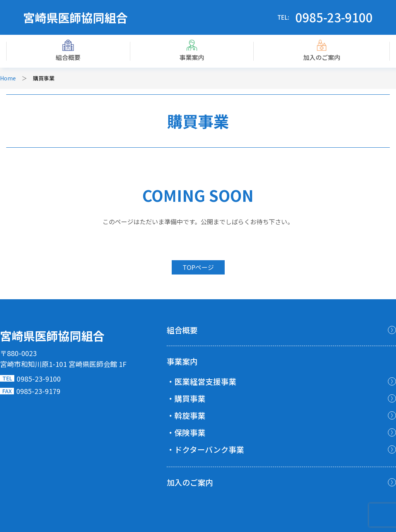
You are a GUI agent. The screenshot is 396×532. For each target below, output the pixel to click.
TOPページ (198, 267)
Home (8, 78)
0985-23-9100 (334, 17)
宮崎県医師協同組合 (75, 17)
